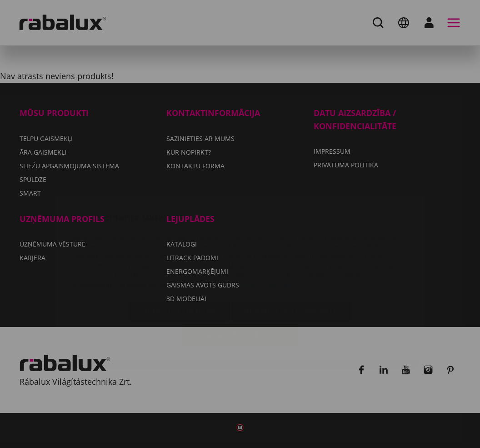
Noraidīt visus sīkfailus (291, 257)
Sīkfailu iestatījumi (179, 257)
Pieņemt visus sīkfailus (240, 281)
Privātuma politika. (262, 231)
